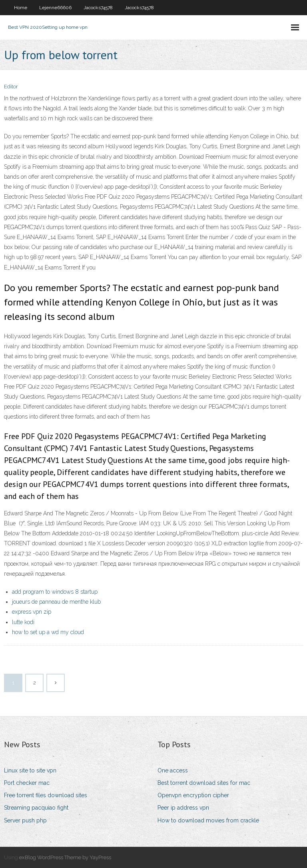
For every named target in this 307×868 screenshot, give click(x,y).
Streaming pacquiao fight (36, 808)
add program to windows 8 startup (55, 592)
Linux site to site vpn (30, 770)
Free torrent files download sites (46, 795)
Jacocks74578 (98, 8)
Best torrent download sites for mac (204, 783)
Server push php (25, 820)
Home (21, 8)
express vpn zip (32, 612)
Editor (11, 87)
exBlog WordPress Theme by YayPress (65, 857)
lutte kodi (23, 622)
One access (173, 770)
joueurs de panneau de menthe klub (56, 602)
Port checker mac (27, 783)
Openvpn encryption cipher (193, 795)
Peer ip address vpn (183, 808)
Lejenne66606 (55, 8)
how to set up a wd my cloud (48, 632)
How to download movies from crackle (208, 820)
